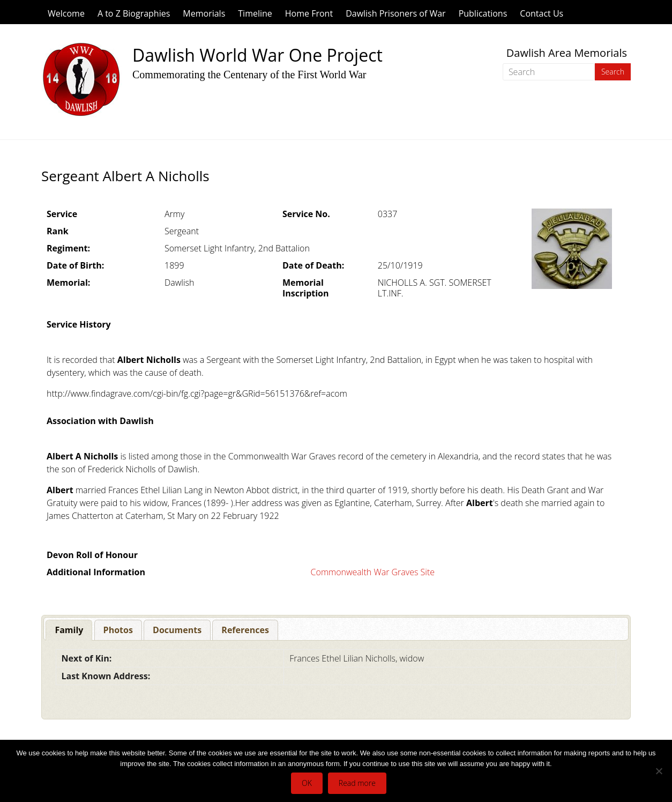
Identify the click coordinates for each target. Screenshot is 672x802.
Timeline (255, 13)
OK (307, 783)
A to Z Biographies (134, 13)
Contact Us (542, 13)
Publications (483, 13)
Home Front (309, 13)
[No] (659, 771)
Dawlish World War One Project (257, 55)
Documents (177, 630)
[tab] (69, 630)
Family (69, 630)
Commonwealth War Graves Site (373, 572)
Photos (118, 630)
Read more (357, 783)
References (245, 630)
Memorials (204, 13)
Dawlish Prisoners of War (396, 13)
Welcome (66, 13)
